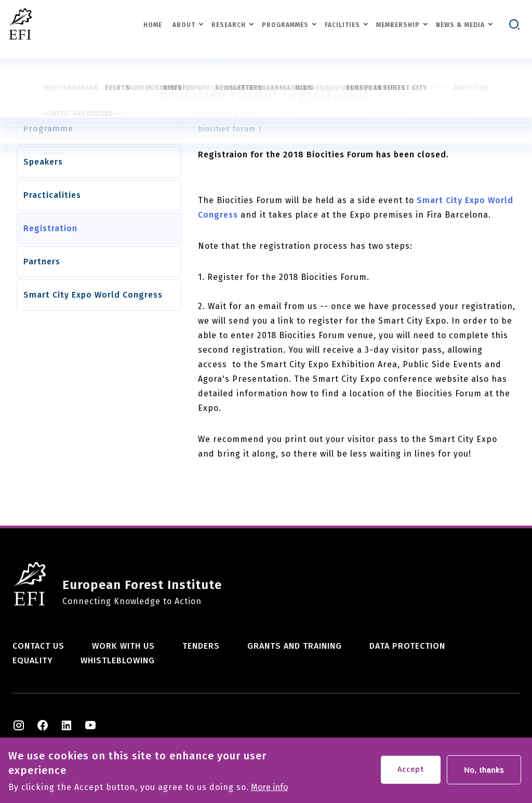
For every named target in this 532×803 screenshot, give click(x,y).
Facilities (342, 25)
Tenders (201, 646)
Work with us (123, 646)
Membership (398, 25)
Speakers (43, 162)
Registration (50, 228)
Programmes (285, 25)
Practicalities (52, 195)
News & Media (460, 25)
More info (269, 789)
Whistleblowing (118, 660)
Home (153, 25)
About (184, 25)
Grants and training (295, 646)
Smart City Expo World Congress (93, 295)
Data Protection (407, 646)
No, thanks (484, 772)
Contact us (38, 646)
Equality (33, 660)
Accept (411, 772)
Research (229, 25)
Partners (42, 262)
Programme (48, 129)
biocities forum (227, 129)
